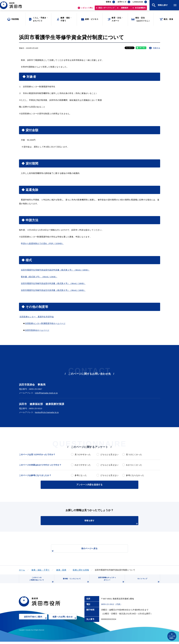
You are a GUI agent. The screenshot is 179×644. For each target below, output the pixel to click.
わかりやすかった (83, 465)
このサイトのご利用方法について (41, 581)
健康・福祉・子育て (41, 569)
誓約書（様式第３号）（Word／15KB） (39, 277)
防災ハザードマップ (107, 9)
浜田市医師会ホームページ (37, 330)
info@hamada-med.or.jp (46, 393)
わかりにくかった (134, 465)
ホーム (22, 569)
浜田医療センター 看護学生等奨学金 (37, 317)
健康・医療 (61, 569)
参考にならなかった (135, 475)
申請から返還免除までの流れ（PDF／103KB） (42, 243)
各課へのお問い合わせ (65, 621)
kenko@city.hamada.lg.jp (47, 412)
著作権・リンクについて (75, 582)
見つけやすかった (83, 454)
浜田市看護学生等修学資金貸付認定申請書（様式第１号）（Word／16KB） (55, 270)
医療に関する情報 (81, 569)
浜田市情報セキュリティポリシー (110, 581)
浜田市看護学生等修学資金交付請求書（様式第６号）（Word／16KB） (53, 290)
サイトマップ (148, 582)
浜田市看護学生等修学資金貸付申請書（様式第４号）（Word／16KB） (53, 283)
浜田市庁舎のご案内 (36, 621)
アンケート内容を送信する (90, 484)
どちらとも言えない (109, 454)
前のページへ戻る (87, 549)
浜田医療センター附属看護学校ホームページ (45, 323)
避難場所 (125, 9)
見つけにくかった (134, 454)
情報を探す (96, 522)
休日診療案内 (140, 9)
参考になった (81, 475)
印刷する (156, 48)
